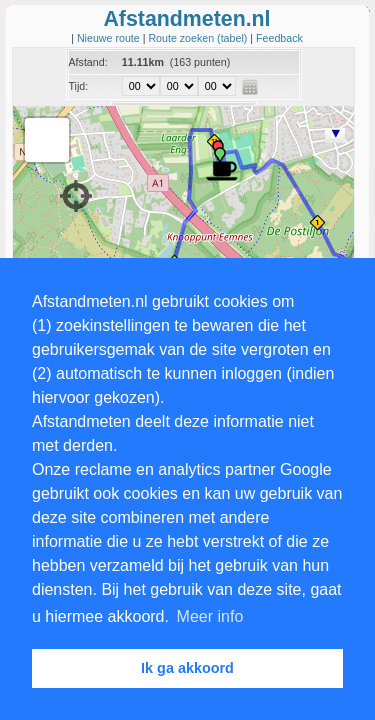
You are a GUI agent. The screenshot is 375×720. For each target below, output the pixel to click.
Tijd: (79, 86)
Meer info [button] (210, 616)
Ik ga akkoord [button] (187, 668)
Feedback (279, 38)
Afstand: (88, 62)
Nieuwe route (110, 38)
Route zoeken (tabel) (199, 38)
